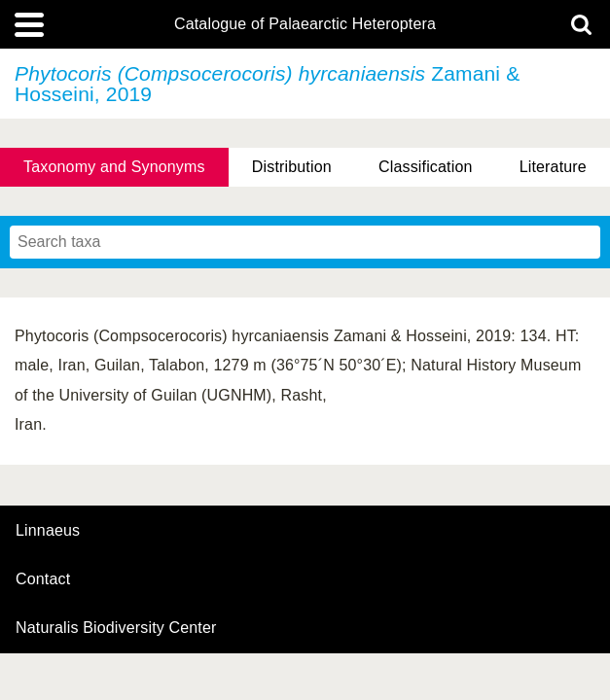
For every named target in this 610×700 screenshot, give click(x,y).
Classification (426, 167)
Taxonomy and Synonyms (114, 167)
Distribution (292, 167)
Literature (553, 167)
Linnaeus (48, 531)
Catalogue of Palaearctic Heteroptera (305, 24)
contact (43, 579)
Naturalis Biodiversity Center (116, 628)
